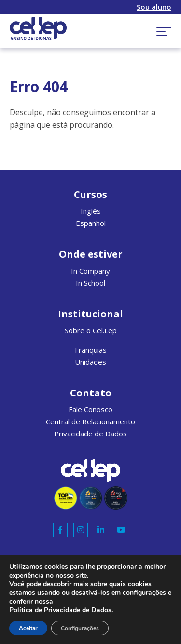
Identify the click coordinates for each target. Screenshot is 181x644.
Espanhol (91, 223)
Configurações (80, 628)
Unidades (90, 362)
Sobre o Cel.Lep (91, 330)
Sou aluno (154, 7)
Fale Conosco (90, 409)
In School (90, 283)
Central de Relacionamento (90, 421)
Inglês (91, 211)
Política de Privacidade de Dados (60, 610)
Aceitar (28, 628)
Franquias (91, 350)
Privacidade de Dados (90, 434)
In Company (90, 271)
